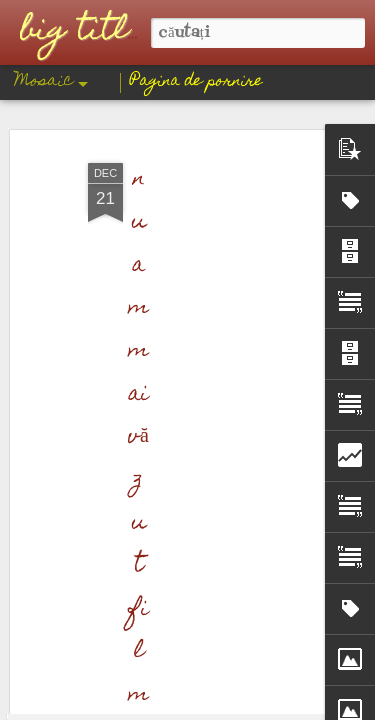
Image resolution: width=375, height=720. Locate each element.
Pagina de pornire (196, 82)
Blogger (270, 706)
